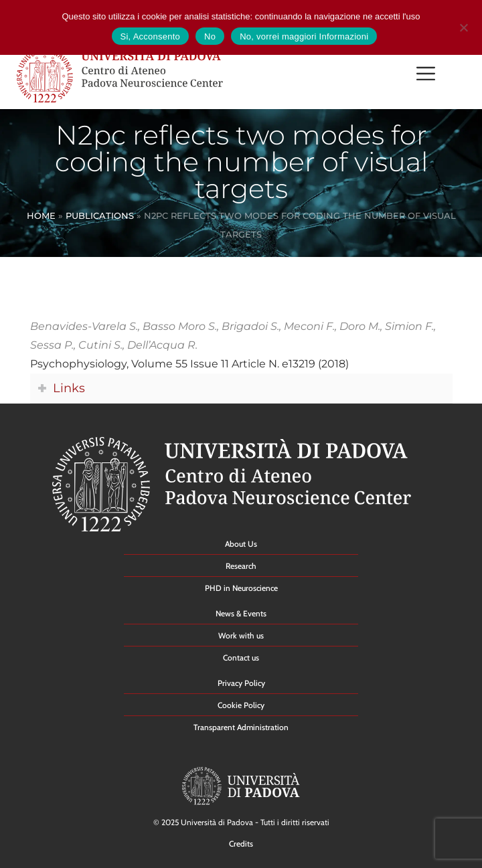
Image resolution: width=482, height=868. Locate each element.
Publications (100, 215)
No (210, 36)
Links (69, 388)
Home (41, 215)
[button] (426, 75)
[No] (463, 26)
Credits (241, 844)
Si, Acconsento (151, 36)
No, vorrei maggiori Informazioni (304, 36)
